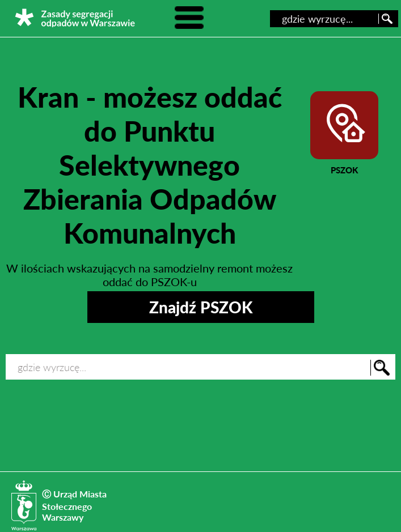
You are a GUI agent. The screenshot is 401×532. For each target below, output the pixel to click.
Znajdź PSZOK (201, 307)
